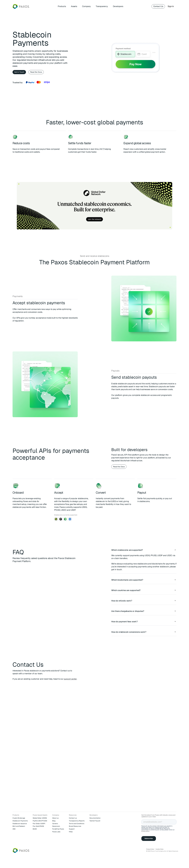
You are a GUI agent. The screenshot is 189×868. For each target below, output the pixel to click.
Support (72, 829)
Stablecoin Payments (20, 821)
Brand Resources (75, 826)
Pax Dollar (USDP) (39, 824)
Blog (54, 821)
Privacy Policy (150, 849)
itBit (14, 829)
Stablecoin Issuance (20, 824)
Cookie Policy (159, 849)
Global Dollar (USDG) (40, 818)
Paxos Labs (56, 832)
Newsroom (56, 826)
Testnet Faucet (95, 821)
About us (55, 818)
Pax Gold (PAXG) (38, 826)
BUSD (35, 829)
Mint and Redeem (19, 826)
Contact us (73, 818)
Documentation (95, 818)
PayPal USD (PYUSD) (40, 821)
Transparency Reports (77, 821)
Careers (55, 824)
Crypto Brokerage (19, 818)
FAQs (71, 832)
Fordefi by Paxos (58, 829)
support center (70, 679)
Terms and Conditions (77, 824)
